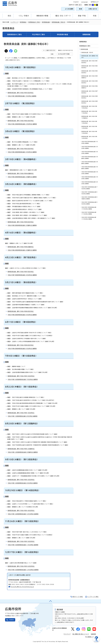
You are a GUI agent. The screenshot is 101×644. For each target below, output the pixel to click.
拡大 (80, 5)
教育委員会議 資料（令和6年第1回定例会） (21, 93)
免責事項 (93, 634)
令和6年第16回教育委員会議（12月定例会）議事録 (23, 570)
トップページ (14, 22)
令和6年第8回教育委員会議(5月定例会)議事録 (22, 315)
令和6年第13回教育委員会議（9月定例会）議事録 (23, 483)
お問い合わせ (93, 9)
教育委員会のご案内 (34, 22)
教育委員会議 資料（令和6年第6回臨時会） (21, 247)
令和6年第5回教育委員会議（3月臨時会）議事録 (22, 225)
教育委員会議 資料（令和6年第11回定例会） (21, 413)
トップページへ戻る (93, 597)
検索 (81, 9)
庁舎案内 (11, 620)
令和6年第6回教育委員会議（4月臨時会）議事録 (22, 250)
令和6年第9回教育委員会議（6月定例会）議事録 (22, 349)
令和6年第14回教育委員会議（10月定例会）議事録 (23, 514)
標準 (77, 5)
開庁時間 (60, 609)
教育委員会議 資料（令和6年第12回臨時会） (21, 449)
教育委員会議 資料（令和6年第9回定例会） (21, 345)
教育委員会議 (46, 22)
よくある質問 (69, 9)
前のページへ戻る (78, 597)
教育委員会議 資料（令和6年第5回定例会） (21, 222)
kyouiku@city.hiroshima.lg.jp (22, 587)
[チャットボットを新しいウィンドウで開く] (96, 642)
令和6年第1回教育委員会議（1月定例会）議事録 (22, 96)
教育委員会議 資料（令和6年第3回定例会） (21, 149)
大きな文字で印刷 (64, 54)
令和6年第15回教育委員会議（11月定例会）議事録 (23, 545)
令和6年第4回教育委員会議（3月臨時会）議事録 (22, 177)
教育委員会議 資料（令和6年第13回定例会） (21, 480)
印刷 (52, 54)
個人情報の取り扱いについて (81, 634)
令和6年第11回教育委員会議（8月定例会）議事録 (23, 416)
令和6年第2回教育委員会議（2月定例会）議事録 (22, 124)
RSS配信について (91, 637)
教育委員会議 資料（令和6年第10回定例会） (21, 376)
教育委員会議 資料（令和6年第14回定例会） (21, 511)
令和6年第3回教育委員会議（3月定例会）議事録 (22, 152)
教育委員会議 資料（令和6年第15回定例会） (21, 541)
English (76, 2)
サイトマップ (67, 634)
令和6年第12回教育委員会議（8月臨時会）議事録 (23, 452)
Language (84, 2)
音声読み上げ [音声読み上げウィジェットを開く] (95, 2)
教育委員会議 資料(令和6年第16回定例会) (21, 566)
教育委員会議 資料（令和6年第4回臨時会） (21, 173)
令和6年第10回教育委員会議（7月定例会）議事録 (23, 379)
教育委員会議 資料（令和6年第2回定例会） (21, 121)
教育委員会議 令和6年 (58, 22)
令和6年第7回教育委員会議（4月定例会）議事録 (22, 275)
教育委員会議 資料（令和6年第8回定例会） (21, 311)
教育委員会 (23, 22)
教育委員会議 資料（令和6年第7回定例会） (21, 272)
